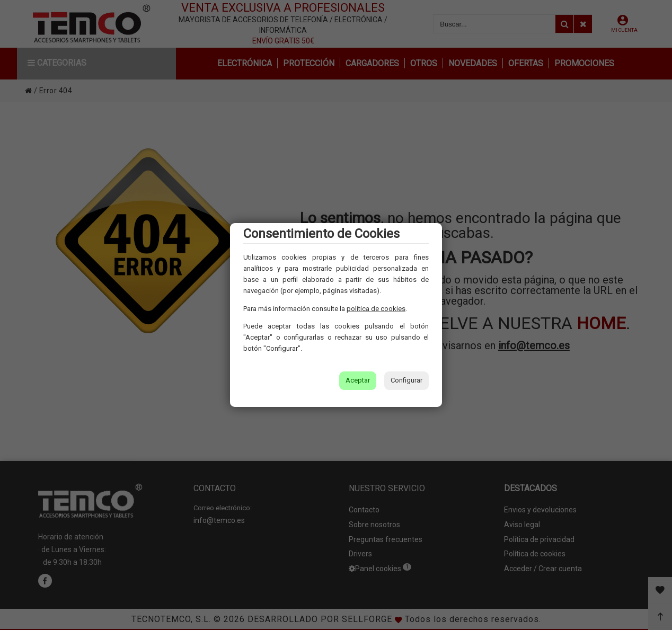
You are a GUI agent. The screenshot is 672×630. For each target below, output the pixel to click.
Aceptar (358, 380)
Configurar (406, 380)
